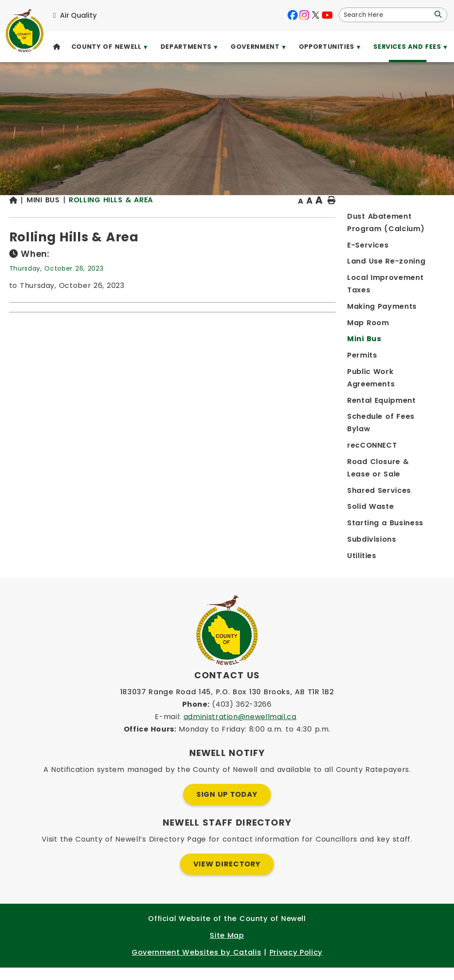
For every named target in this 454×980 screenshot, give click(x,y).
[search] (387, 15)
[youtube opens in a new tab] (327, 15)
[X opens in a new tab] (316, 15)
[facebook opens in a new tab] (293, 15)
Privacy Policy (296, 965)
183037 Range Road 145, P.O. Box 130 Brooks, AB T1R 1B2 (227, 704)
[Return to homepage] (144, 218)
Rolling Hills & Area (237, 217)
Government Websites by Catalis (196, 965)
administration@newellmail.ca (240, 729)
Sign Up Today (227, 807)
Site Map (227, 948)
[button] (437, 15)
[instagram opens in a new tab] (304, 15)
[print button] (423, 218)
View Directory (227, 876)
